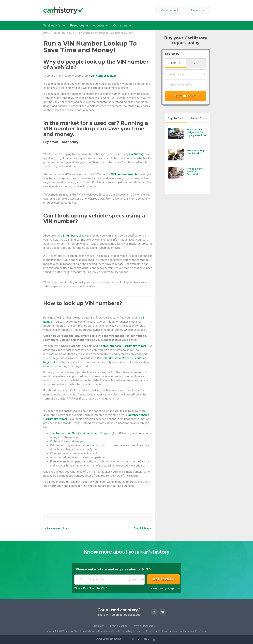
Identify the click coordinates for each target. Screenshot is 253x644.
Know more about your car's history (127, 552)
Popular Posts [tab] (176, 118)
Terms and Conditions (144, 626)
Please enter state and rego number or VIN (113, 570)
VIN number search (124, 174)
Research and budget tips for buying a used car (196, 132)
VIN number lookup (103, 76)
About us (99, 25)
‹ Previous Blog (57, 528)
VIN (196, 63)
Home (47, 33)
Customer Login (170, 10)
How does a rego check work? (196, 152)
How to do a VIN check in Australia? (195, 172)
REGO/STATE (175, 63)
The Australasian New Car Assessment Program (81, 433)
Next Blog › (142, 528)
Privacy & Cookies (118, 626)
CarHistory (137, 154)
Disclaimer (98, 626)
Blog (72, 33)
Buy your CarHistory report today (186, 40)
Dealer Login (198, 10)
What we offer (53, 25)
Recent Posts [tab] (199, 118)
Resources (78, 25)
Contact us (121, 25)
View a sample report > (165, 588)
